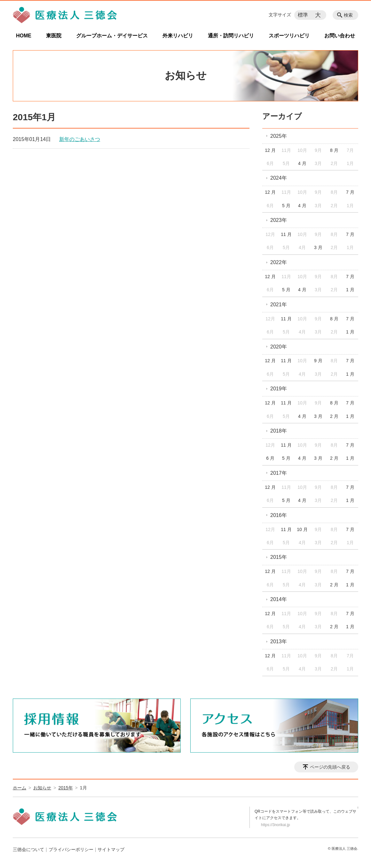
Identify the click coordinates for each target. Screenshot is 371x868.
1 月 (350, 290)
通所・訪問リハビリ (231, 36)
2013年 (279, 641)
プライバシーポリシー (71, 849)
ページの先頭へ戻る (330, 767)
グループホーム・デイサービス (112, 36)
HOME (24, 36)
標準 (303, 15)
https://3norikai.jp (276, 825)
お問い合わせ (340, 36)
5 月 (286, 206)
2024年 (279, 178)
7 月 (350, 192)
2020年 (279, 347)
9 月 (318, 361)
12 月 (270, 150)
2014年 (279, 599)
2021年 (279, 305)
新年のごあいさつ (80, 139)
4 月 (302, 163)
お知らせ (42, 788)
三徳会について (28, 849)
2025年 (279, 136)
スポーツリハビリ (289, 36)
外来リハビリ (178, 36)
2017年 (279, 473)
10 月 (302, 529)
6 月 (270, 458)
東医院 (54, 36)
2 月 (334, 416)
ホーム (20, 788)
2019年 (279, 389)
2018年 (279, 431)
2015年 (279, 557)
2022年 (279, 262)
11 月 (286, 234)
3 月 (318, 247)
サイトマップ (111, 849)
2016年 (279, 515)
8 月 (334, 150)
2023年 (279, 220)
